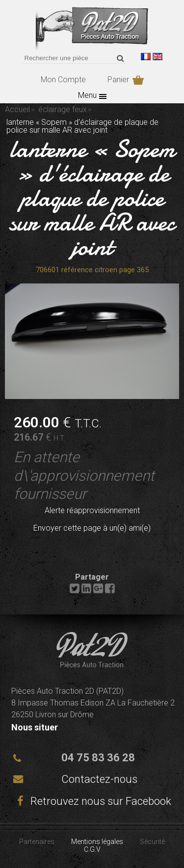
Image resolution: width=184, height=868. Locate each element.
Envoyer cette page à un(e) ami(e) (92, 528)
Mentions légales (97, 842)
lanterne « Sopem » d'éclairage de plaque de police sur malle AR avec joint (92, 198)
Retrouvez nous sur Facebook (92, 801)
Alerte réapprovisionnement (92, 510)
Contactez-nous (99, 779)
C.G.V (92, 849)
